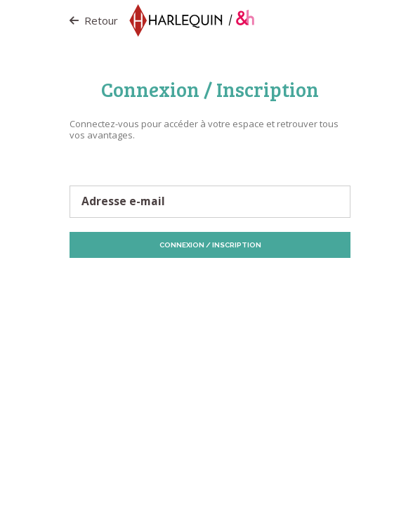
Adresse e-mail (123, 202)
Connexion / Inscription (210, 245)
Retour (94, 20)
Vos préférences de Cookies (249, 290)
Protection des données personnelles (158, 284)
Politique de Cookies (275, 284)
